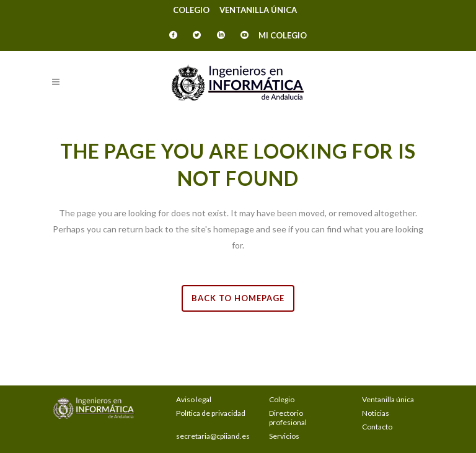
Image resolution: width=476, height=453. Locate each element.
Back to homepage (238, 298)
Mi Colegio (283, 35)
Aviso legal (194, 399)
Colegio (191, 10)
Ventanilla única (258, 10)
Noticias (376, 413)
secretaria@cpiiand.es (213, 436)
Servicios (284, 436)
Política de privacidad (211, 413)
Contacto (377, 427)
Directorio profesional (288, 418)
